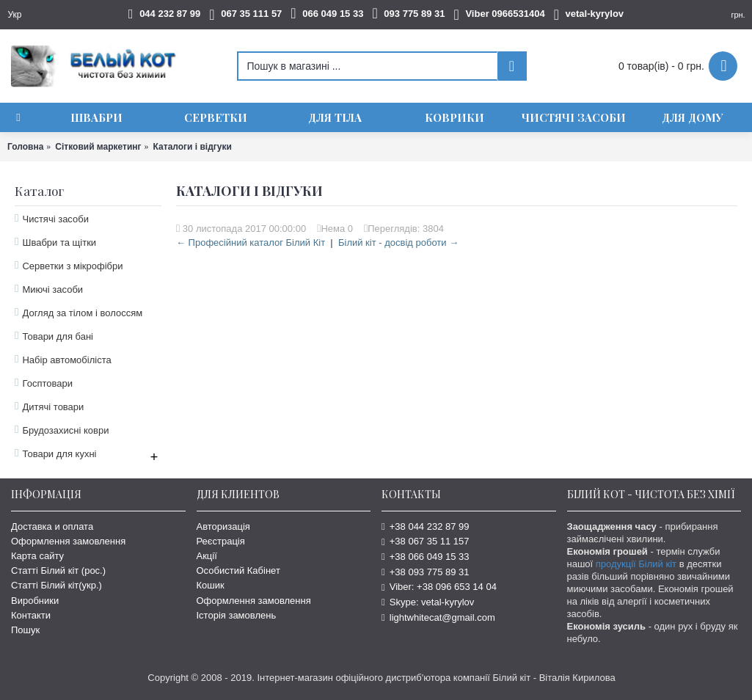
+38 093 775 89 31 (426, 572)
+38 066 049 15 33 (426, 557)
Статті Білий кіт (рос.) (58, 570)
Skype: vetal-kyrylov (428, 602)
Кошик (211, 585)
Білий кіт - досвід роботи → (398, 243)
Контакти (31, 615)
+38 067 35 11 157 (426, 541)
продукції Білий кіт (636, 564)
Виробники (35, 601)
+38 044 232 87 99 (426, 526)
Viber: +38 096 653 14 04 (439, 587)
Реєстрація (221, 541)
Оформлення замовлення (68, 541)
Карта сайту (37, 556)
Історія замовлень (237, 615)
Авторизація (223, 526)
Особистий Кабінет (238, 570)
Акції (207, 556)
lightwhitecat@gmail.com (438, 617)
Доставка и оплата (52, 526)
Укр (14, 15)
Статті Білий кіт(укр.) (56, 585)
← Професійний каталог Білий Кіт (251, 243)
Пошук (25, 630)
